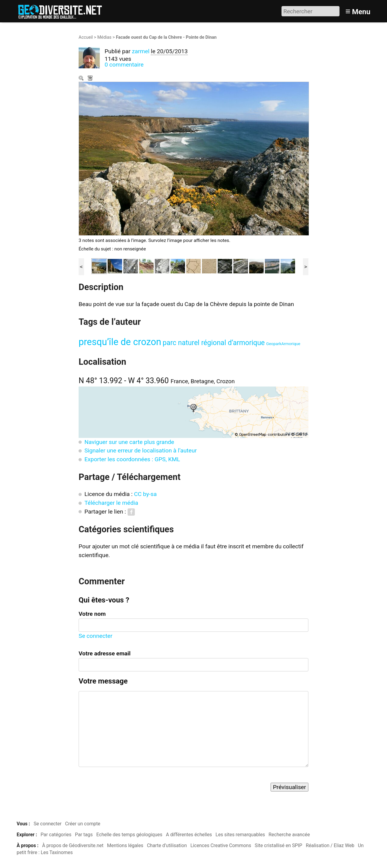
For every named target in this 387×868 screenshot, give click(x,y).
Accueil (86, 37)
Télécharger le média (91, 79)
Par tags (84, 835)
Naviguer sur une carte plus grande (129, 442)
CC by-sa (145, 494)
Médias (104, 37)
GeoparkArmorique (283, 344)
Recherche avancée (289, 835)
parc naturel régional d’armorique (214, 343)
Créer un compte (83, 824)
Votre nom (92, 614)
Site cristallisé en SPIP (279, 845)
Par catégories (56, 835)
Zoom (82, 79)
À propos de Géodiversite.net (73, 845)
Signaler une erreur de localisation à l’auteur (141, 450)
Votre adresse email (105, 653)
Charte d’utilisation (167, 845)
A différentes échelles (189, 835)
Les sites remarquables (240, 835)
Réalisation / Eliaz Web (330, 845)
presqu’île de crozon (120, 342)
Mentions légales (125, 845)
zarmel (141, 51)
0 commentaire (124, 65)
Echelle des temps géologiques (129, 835)
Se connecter (96, 636)
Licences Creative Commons (221, 845)
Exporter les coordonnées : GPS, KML (132, 459)
